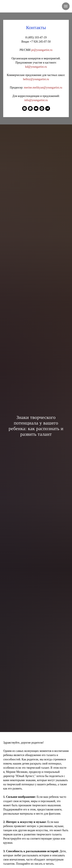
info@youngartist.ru (36, 100)
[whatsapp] (30, 108)
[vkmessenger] (42, 108)
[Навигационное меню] (66, 6)
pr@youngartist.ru (42, 50)
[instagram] (25, 108)
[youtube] (36, 108)
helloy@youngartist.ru (36, 79)
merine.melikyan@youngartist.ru (43, 88)
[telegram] (48, 108)
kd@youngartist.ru (36, 67)
